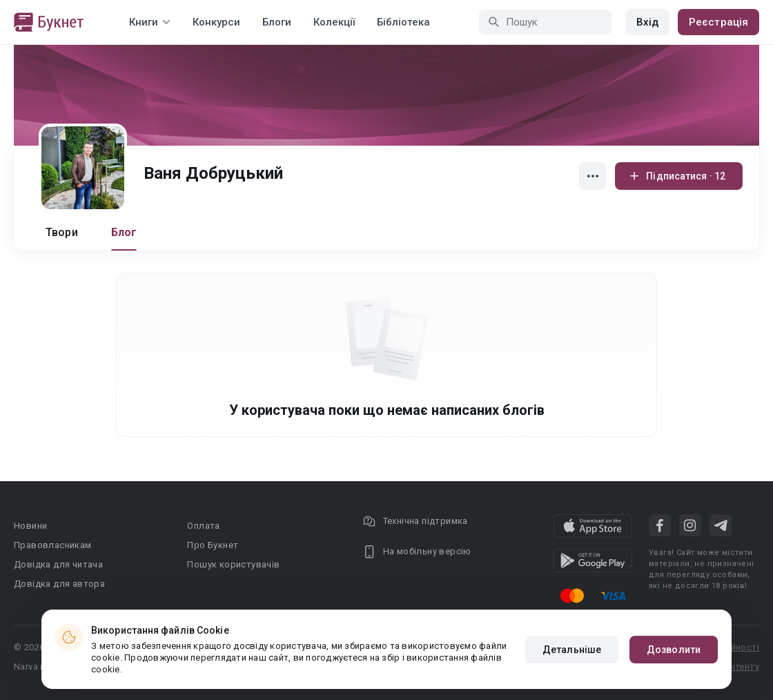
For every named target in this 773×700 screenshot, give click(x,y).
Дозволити (674, 650)
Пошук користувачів (233, 564)
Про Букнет (213, 545)
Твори (62, 232)
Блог (124, 232)
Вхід (647, 22)
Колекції (334, 22)
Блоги (277, 22)
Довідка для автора (59, 584)
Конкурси (216, 22)
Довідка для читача (58, 564)
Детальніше (572, 650)
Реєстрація (718, 22)
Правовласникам (53, 545)
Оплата (203, 526)
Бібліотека (403, 22)
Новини (30, 526)
